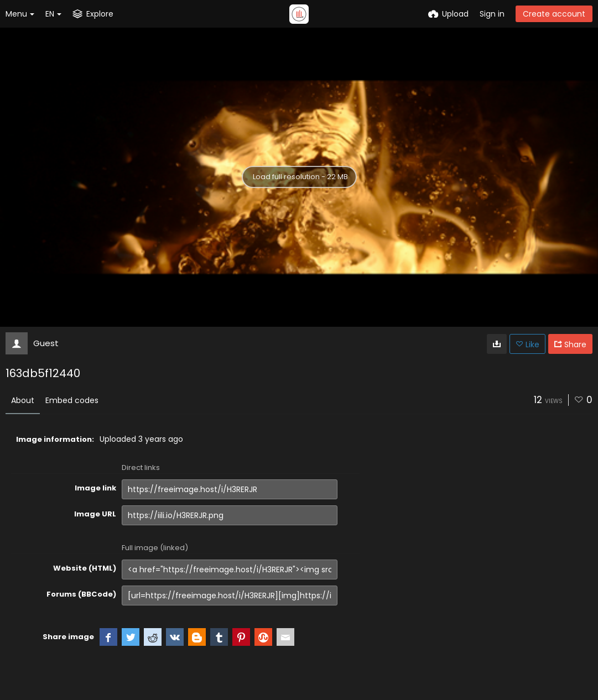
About (23, 400)
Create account (554, 14)
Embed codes (72, 400)
